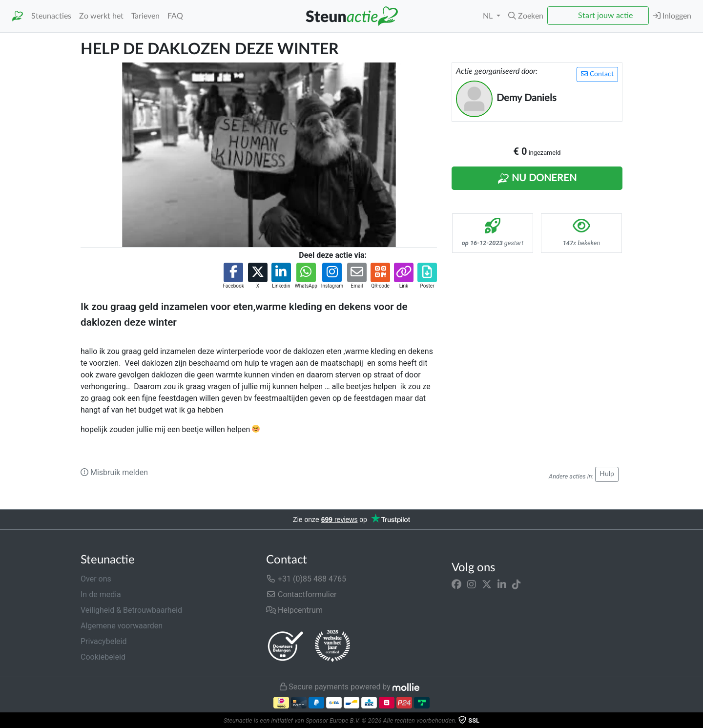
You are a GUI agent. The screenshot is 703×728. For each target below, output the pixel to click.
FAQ (175, 16)
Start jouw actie (605, 16)
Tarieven (145, 16)
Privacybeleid (103, 641)
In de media (101, 594)
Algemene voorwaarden (122, 626)
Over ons (96, 579)
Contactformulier (301, 594)
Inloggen (672, 16)
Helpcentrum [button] (294, 610)
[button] (526, 16)
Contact (597, 74)
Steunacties (51, 16)
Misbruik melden (114, 472)
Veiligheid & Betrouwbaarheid (131, 610)
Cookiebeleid (103, 657)
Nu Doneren (537, 179)
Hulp (607, 474)
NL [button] (489, 16)
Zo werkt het (101, 16)
